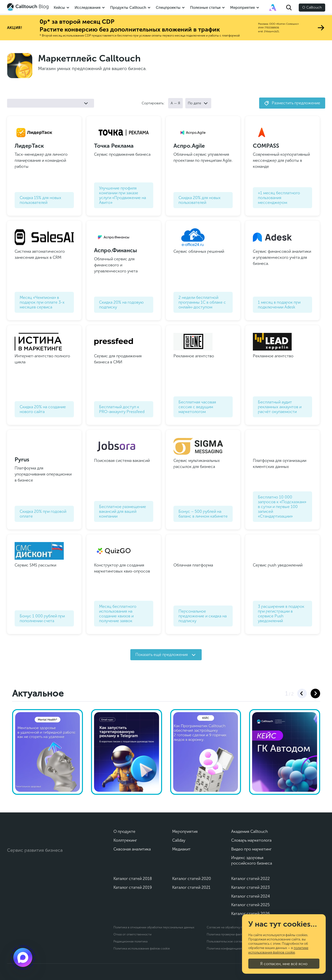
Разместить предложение (292, 103)
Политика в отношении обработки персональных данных (154, 927)
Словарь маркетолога (251, 840)
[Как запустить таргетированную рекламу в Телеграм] (127, 752)
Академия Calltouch (250, 831)
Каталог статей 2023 (250, 887)
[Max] (34, 867)
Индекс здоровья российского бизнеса (252, 860)
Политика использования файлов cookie (142, 949)
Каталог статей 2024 (251, 896)
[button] (302, 693)
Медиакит (181, 849)
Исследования (88, 8)
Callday (179, 840)
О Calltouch (312, 7)
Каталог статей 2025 (250, 905)
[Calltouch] (28, 834)
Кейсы (59, 8)
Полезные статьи (205, 8)
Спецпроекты (168, 8)
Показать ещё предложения (165, 655)
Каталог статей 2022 (250, 879)
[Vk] (11, 867)
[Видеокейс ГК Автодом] (285, 752)
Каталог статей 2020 (192, 879)
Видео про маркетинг (251, 849)
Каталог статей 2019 (133, 887)
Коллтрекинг (125, 840)
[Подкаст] (23, 957)
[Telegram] (22, 867)
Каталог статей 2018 (133, 879)
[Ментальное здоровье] (48, 752)
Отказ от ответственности (132, 934)
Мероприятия (243, 8)
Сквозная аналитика (132, 849)
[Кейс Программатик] (206, 752)
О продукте (124, 831)
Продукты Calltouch (128, 8)
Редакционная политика (130, 941)
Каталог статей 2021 (191, 887)
